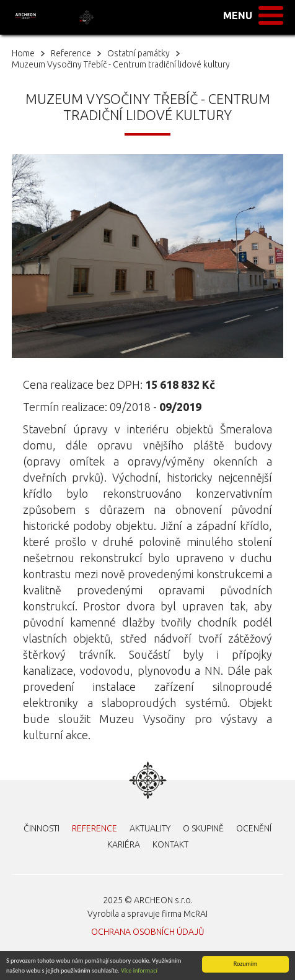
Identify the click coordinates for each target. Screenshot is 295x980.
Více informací (139, 970)
